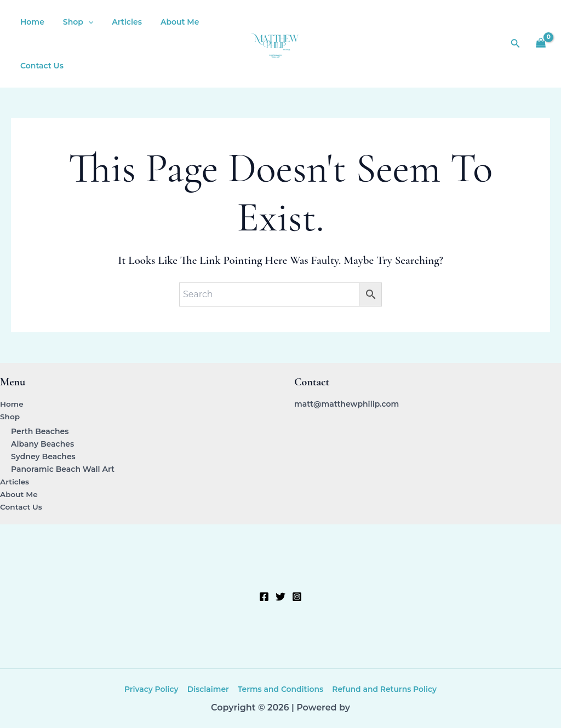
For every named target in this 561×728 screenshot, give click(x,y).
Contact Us (40, 66)
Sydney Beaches (43, 457)
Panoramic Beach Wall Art (63, 469)
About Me (168, 22)
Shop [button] (73, 22)
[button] (83, 22)
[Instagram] (297, 597)
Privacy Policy (152, 689)
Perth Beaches (40, 431)
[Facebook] (264, 597)
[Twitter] (280, 597)
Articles (119, 22)
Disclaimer (208, 689)
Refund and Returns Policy (384, 689)
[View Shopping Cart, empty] (541, 44)
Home (31, 22)
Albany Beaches (42, 443)
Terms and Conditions (280, 689)
